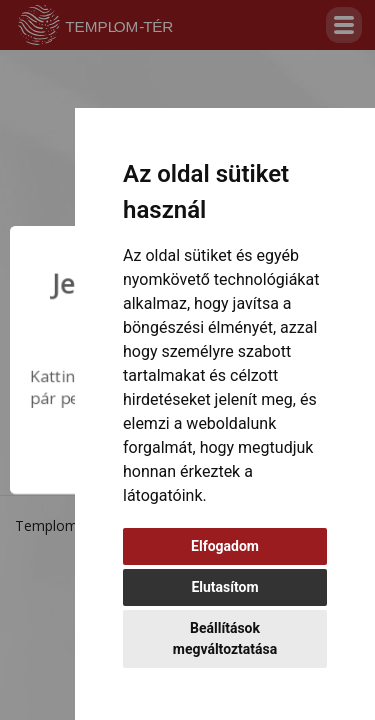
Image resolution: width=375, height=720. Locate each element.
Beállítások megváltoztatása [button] (225, 638)
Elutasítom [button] (224, 587)
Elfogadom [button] (225, 546)
